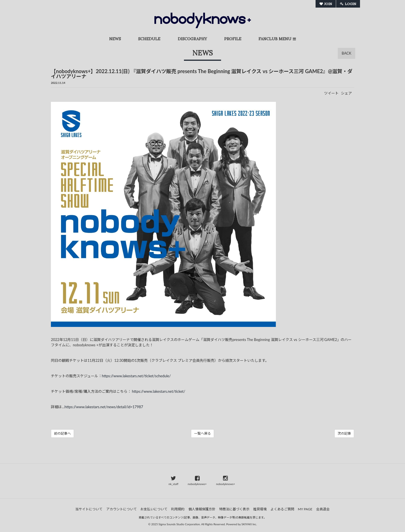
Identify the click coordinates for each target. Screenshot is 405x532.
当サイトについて (89, 509)
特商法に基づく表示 (234, 509)
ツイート (331, 93)
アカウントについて (121, 509)
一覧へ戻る (202, 433)
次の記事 (344, 433)
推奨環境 (260, 509)
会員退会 (323, 509)
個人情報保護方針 (202, 509)
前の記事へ (62, 433)
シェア (346, 93)
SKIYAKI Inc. (249, 524)
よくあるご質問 (282, 509)
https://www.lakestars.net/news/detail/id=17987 (104, 407)
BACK (346, 53)
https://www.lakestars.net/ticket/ (159, 391)
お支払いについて (154, 509)
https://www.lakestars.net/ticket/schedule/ (136, 376)
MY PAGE (305, 509)
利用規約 (178, 509)
